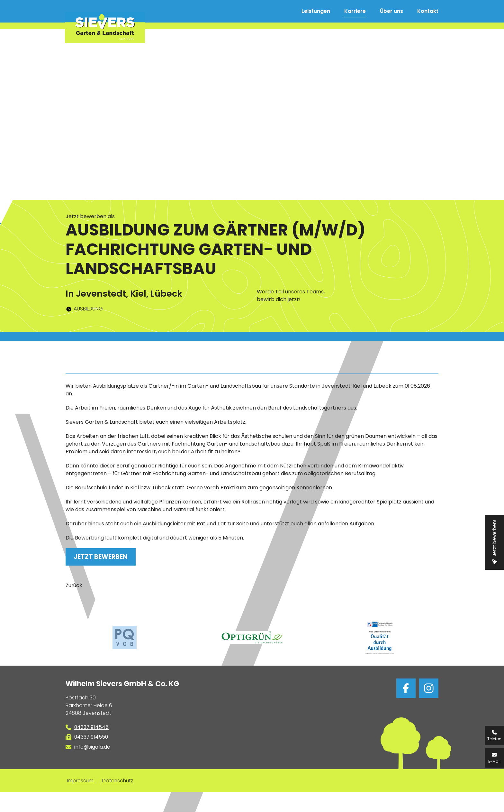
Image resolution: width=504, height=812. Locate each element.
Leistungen (316, 11)
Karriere (355, 11)
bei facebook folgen (406, 688)
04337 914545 (92, 727)
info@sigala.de (92, 747)
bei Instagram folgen (429, 688)
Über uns (392, 11)
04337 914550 (92, 737)
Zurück (74, 585)
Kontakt (428, 11)
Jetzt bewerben (101, 557)
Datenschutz (119, 781)
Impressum (81, 781)
